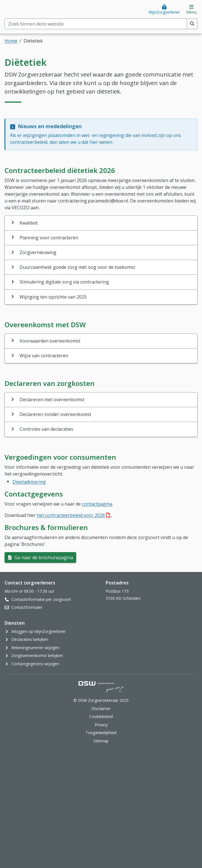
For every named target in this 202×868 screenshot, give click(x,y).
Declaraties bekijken (30, 639)
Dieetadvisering (29, 482)
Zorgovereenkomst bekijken (37, 655)
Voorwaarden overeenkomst (50, 341)
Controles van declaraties (46, 429)
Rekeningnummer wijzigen (35, 648)
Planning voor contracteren (49, 238)
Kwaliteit (29, 223)
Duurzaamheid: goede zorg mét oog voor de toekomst (77, 267)
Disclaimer (101, 708)
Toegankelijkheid (101, 733)
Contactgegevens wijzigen (35, 664)
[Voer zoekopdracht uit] (192, 24)
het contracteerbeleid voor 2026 (74, 515)
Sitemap (101, 741)
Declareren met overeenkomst (52, 400)
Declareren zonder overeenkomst (55, 414)
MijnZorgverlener (164, 12)
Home (11, 41)
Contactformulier (27, 607)
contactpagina (97, 504)
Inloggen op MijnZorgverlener (39, 631)
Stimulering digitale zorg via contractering (64, 282)
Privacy (101, 725)
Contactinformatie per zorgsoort (41, 599)
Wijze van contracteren (44, 356)
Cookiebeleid (101, 716)
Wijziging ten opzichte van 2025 (53, 297)
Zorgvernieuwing (38, 252)
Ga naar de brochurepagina (43, 557)
